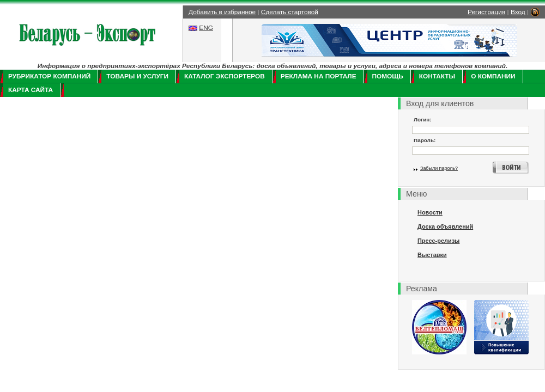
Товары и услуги (137, 76)
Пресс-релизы (438, 241)
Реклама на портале (319, 76)
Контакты (437, 76)
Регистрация (486, 12)
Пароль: (425, 140)
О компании (493, 76)
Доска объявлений (445, 226)
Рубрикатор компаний (49, 76)
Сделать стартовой (290, 12)
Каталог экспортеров (225, 76)
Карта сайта (31, 90)
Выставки (432, 255)
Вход (518, 12)
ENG (206, 28)
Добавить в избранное (222, 12)
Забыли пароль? (439, 168)
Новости (430, 212)
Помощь (388, 76)
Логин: (423, 120)
